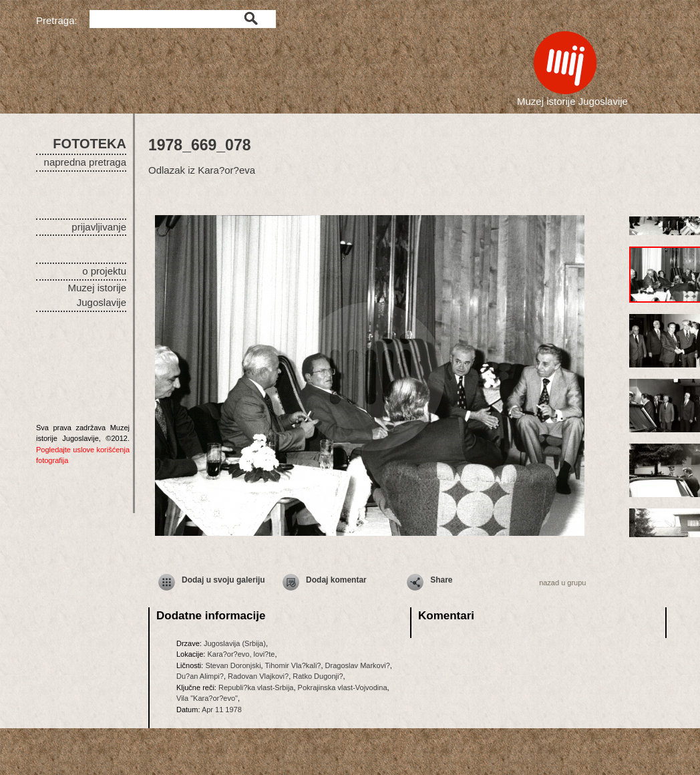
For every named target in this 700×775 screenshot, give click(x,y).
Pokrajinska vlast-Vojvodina (343, 687)
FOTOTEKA (90, 144)
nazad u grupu (562, 583)
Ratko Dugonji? (318, 676)
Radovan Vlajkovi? (258, 676)
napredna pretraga (85, 162)
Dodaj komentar (336, 580)
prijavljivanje (99, 227)
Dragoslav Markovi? (358, 665)
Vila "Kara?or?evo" (207, 698)
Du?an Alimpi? (200, 676)
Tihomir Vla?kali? (293, 665)
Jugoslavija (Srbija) (235, 643)
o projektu (104, 271)
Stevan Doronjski (233, 665)
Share (441, 580)
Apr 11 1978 (222, 710)
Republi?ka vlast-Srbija (256, 687)
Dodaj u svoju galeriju (223, 580)
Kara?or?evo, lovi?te (241, 654)
